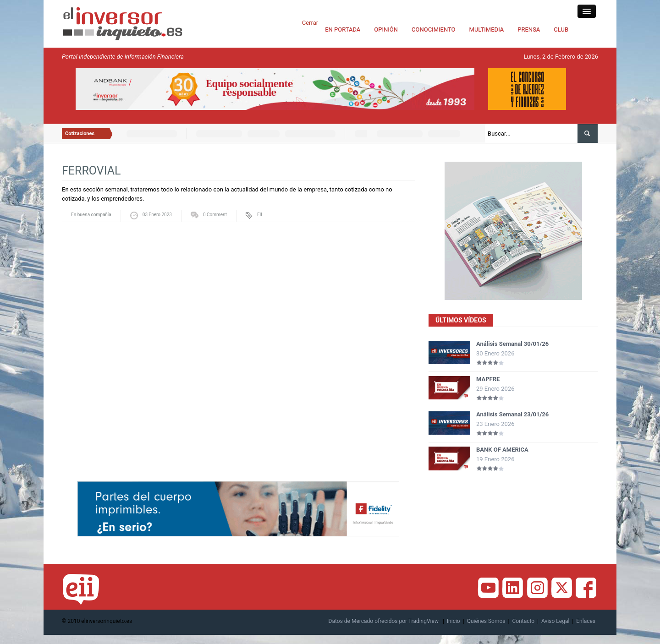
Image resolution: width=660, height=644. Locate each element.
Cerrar (310, 23)
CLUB (561, 30)
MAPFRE (488, 379)
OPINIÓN (386, 30)
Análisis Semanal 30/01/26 (512, 344)
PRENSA (529, 30)
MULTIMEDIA (487, 30)
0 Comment (215, 215)
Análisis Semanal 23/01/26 (512, 414)
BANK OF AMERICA (502, 450)
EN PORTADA (343, 30)
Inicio (454, 621)
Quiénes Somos (486, 621)
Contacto (523, 621)
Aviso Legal (555, 621)
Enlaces (586, 621)
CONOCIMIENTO (434, 30)
